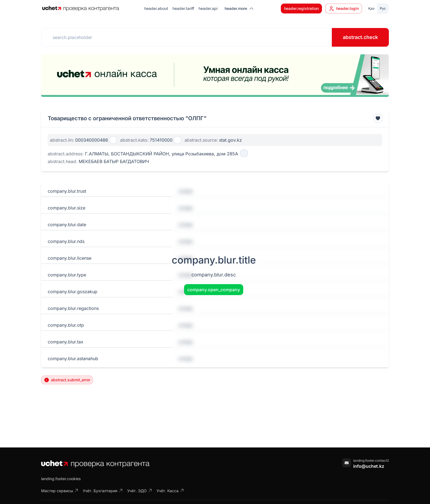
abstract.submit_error (67, 380)
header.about (156, 8)
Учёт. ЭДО (140, 491)
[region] (215, 76)
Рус (383, 8)
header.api (208, 8)
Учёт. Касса (170, 491)
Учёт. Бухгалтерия (103, 491)
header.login (344, 9)
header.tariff (183, 8)
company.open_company (214, 290)
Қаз (371, 8)
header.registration (301, 8)
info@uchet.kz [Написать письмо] (369, 466)
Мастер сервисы (60, 491)
